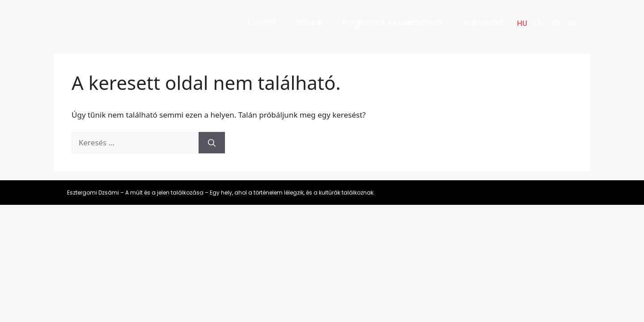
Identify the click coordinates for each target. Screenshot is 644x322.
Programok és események (393, 22)
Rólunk (309, 22)
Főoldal (262, 22)
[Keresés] (212, 143)
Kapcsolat (483, 22)
